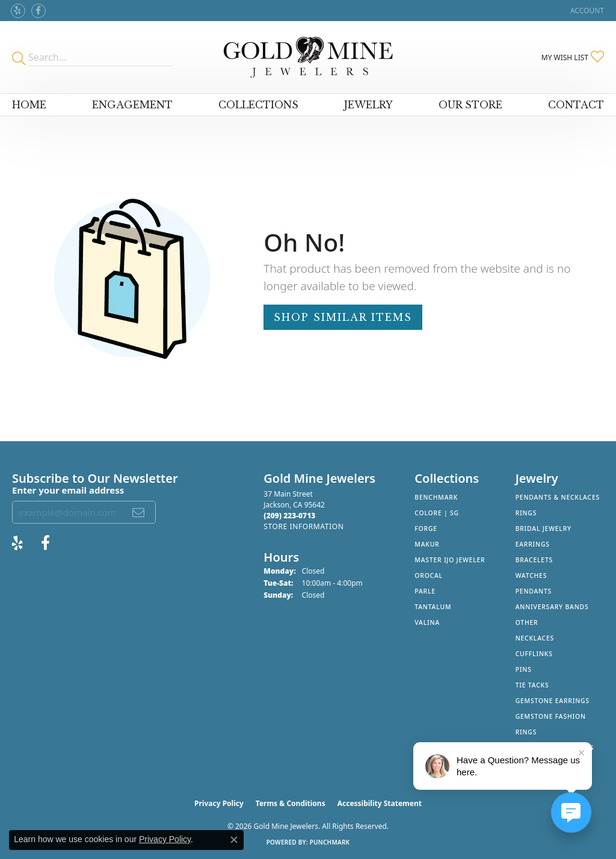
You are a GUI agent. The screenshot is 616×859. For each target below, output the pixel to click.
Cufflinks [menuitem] (534, 654)
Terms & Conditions (291, 803)
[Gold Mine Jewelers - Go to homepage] (308, 57)
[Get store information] (303, 526)
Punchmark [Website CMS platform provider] (330, 842)
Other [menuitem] (527, 622)
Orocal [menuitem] (429, 575)
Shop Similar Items (343, 317)
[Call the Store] (289, 516)
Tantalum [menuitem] (433, 607)
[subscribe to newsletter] (139, 512)
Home (29, 105)
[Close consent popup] (234, 840)
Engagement (132, 105)
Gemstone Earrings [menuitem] (553, 701)
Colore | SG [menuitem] (437, 513)
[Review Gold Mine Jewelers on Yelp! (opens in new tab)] (18, 11)
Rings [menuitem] (526, 513)
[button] (586, 11)
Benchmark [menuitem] (436, 497)
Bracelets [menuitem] (534, 560)
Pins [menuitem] (524, 669)
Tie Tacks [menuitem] (532, 685)
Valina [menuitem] (427, 622)
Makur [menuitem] (427, 544)
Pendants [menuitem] (534, 591)
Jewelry (368, 105)
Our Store (470, 105)
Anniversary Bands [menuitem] (552, 607)
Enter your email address (68, 490)
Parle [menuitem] (425, 591)
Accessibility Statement (380, 803)
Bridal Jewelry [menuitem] (544, 529)
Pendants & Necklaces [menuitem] (558, 497)
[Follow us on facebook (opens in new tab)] (38, 11)
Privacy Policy (219, 803)
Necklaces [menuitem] (535, 638)
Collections (258, 105)
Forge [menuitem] (426, 529)
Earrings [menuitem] (533, 544)
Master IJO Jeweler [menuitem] (450, 560)
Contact (576, 105)
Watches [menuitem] (531, 575)
